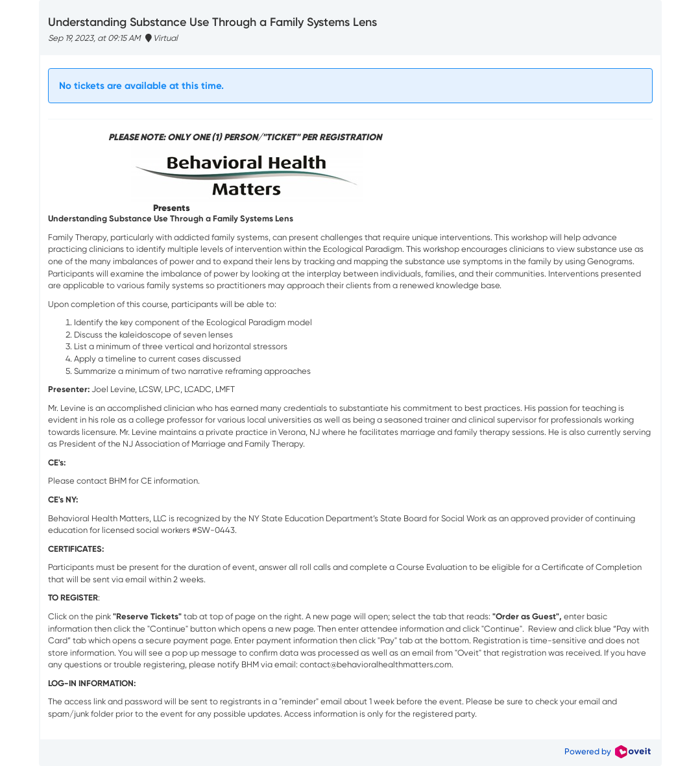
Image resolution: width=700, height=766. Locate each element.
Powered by (607, 751)
